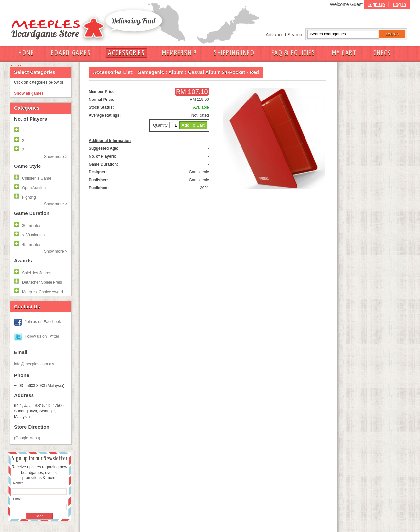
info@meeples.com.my (34, 364)
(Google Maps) (27, 438)
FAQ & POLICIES (293, 53)
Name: (18, 483)
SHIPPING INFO (234, 53)
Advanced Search (284, 35)
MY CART (344, 53)
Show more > (56, 157)
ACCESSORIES (126, 53)
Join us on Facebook (43, 322)
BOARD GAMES (71, 53)
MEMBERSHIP (179, 53)
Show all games (29, 93)
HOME (26, 53)
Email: (18, 499)
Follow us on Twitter (42, 336)
